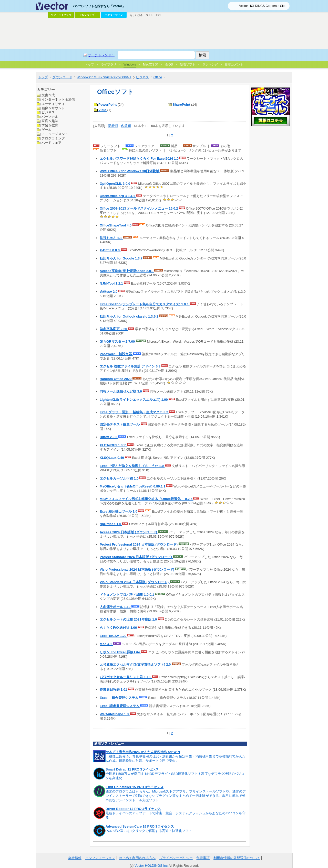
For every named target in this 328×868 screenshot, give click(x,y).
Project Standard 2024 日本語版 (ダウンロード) (136, 557)
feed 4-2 (106, 644)
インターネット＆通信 (58, 99)
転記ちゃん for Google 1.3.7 (121, 258)
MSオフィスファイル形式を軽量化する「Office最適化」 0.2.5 (146, 499)
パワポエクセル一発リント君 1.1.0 (126, 677)
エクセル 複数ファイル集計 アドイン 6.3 (131, 366)
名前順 (126, 126)
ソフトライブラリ (61, 15)
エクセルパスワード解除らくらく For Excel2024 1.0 (140, 159)
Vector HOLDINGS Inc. (152, 866)
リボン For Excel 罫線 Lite (120, 652)
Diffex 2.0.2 (109, 437)
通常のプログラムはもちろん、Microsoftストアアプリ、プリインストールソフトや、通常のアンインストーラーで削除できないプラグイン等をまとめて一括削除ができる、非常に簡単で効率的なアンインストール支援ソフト (176, 796)
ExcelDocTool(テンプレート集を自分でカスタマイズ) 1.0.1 (145, 304)
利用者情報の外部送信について (237, 858)
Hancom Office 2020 (116, 379)
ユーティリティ (53, 104)
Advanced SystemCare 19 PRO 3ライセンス (140, 826)
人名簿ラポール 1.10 (116, 607)
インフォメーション (100, 858)
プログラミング (53, 138)
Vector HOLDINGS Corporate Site (262, 6)
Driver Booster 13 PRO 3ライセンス (133, 809)
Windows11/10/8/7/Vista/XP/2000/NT (104, 77)
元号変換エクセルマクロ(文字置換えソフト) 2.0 (136, 664)
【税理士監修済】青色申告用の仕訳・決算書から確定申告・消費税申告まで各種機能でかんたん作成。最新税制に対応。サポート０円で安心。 (176, 758)
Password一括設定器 (116, 354)
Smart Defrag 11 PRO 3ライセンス (132, 769)
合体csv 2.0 (109, 292)
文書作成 (48, 95)
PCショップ (87, 15)
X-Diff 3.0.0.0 (110, 250)
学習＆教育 (50, 125)
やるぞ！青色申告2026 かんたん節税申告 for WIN (143, 752)
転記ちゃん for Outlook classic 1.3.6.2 (130, 316)
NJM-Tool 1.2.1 (112, 283)
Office (158, 77)
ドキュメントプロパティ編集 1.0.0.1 (127, 595)
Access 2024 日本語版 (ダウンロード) (129, 532)
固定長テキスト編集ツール (120, 424)
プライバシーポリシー (176, 858)
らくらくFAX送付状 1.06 (119, 628)
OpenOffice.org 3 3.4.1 (118, 196)
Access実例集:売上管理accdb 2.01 (127, 271)
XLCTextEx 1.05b (114, 445)
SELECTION (153, 15)
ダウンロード (62, 77)
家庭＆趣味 (50, 121)
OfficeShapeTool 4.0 (116, 225)
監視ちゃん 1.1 (111, 238)
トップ (43, 77)
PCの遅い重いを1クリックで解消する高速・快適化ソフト (149, 831)
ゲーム (47, 130)
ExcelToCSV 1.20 (114, 636)
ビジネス (142, 77)
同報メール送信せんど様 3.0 (121, 391)
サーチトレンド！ (101, 55)
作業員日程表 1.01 (114, 690)
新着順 (113, 126)
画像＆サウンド (53, 108)
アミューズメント (55, 134)
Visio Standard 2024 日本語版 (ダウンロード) (135, 582)
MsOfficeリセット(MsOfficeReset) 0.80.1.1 (133, 486)
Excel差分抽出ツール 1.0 (119, 511)
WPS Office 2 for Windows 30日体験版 (130, 171)
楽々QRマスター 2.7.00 (118, 341)
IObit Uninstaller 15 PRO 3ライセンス (135, 787)
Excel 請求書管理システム (120, 706)
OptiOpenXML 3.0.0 (115, 184)
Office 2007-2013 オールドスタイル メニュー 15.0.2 (139, 208)
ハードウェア (52, 143)
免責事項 (203, 858)
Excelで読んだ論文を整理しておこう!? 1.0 (132, 466)
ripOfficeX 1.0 (111, 524)
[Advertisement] (164, 34)
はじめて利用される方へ (137, 858)
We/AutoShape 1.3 (115, 714)
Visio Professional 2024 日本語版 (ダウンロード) (137, 569)
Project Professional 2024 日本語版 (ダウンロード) (139, 544)
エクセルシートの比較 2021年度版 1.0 (129, 619)
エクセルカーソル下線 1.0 (120, 478)
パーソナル (50, 117)
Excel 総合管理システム (120, 698)
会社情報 (75, 858)
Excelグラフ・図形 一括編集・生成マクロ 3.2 (134, 412)
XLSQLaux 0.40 (112, 458)
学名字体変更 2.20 (114, 329)
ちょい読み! (137, 15)
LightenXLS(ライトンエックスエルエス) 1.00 (134, 400)
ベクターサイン (114, 15)
